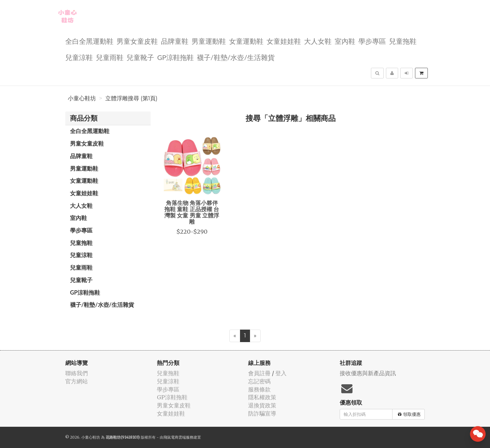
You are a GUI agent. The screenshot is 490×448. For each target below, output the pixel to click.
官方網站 (77, 381)
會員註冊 (259, 373)
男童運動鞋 (209, 41)
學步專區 (372, 41)
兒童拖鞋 (403, 41)
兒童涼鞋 (79, 57)
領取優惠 (409, 414)
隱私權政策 (262, 397)
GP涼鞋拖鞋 (175, 57)
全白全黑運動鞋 (89, 41)
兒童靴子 (140, 57)
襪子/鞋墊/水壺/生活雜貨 (236, 57)
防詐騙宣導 (262, 413)
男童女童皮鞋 (137, 41)
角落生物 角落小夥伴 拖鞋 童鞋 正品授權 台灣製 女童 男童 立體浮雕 (192, 212)
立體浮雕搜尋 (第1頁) (131, 98)
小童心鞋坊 (82, 98)
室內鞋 (345, 41)
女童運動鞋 (246, 41)
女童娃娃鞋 (284, 41)
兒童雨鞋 (110, 57)
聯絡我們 (77, 373)
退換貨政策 (262, 405)
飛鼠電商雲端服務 (178, 437)
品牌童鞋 (175, 41)
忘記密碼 (259, 381)
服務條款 (259, 389)
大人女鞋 (318, 41)
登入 (281, 373)
